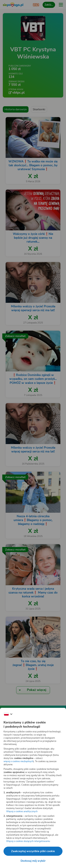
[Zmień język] (8, 714)
